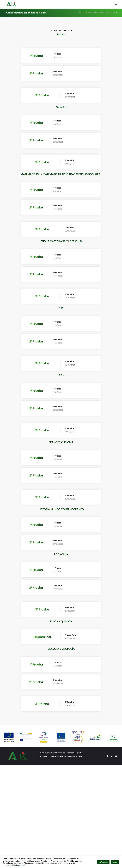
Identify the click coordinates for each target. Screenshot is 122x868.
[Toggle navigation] (116, 4)
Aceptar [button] (115, 862)
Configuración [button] (103, 862)
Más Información (19, 865)
